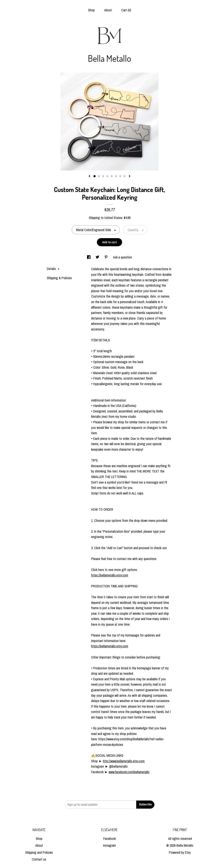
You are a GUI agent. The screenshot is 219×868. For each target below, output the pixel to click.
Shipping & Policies (59, 278)
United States (113, 218)
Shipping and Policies (39, 852)
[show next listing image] (130, 176)
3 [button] (103, 176)
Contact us (39, 859)
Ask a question (122, 257)
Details (53, 269)
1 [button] (95, 176)
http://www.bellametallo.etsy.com (124, 761)
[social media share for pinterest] (107, 257)
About (108, 10)
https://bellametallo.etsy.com (110, 575)
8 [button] (124, 176)
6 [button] (116, 176)
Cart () (126, 10)
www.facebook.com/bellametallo (129, 772)
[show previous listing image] (89, 176)
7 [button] (120, 176)
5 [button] (112, 176)
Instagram (109, 845)
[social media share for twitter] (98, 257)
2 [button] (99, 176)
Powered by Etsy (180, 852)
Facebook (109, 839)
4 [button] (107, 176)
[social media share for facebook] (89, 257)
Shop (91, 10)
